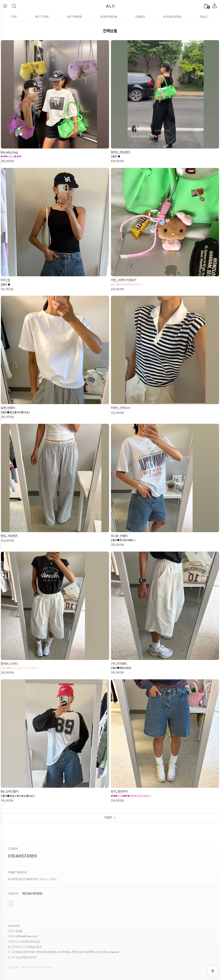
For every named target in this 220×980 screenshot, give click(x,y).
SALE (204, 17)
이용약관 (13, 894)
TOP (13, 17)
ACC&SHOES (172, 17)
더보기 (108, 818)
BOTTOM (42, 17)
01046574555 (22, 856)
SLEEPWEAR (109, 17)
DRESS (140, 17)
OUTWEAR (74, 17)
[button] (14, 6)
